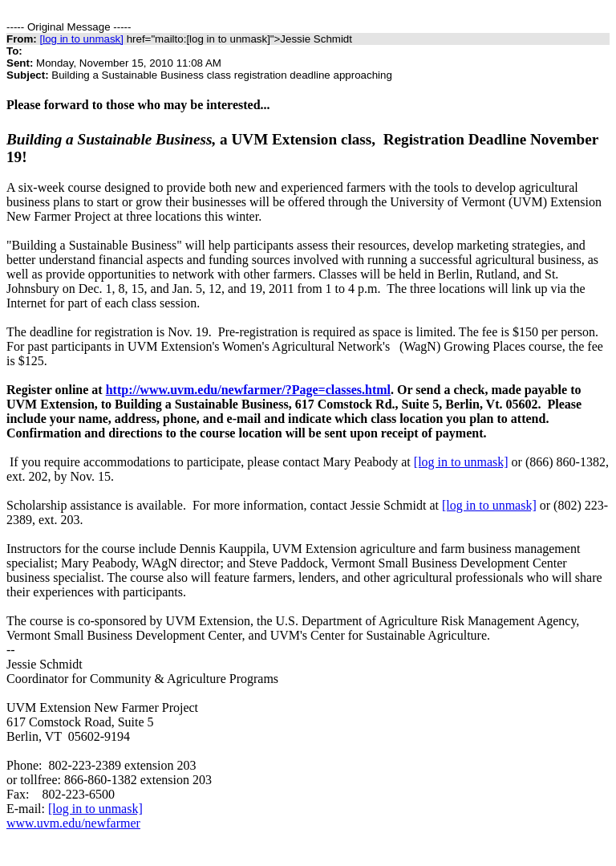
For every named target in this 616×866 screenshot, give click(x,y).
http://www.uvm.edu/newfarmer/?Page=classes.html (248, 390)
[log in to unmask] (81, 39)
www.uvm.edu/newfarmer (73, 823)
